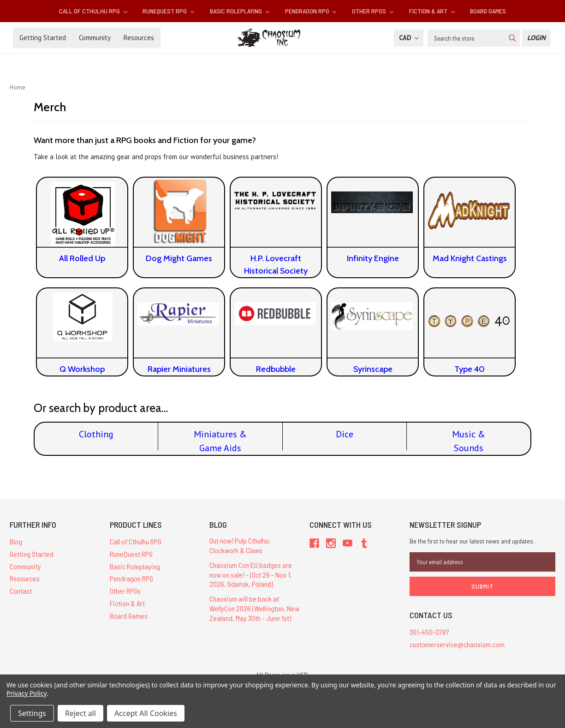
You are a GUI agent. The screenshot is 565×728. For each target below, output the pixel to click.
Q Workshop (82, 369)
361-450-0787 (429, 632)
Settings (32, 713)
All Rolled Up (82, 258)
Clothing (96, 434)
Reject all (80, 713)
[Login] (536, 38)
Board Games (488, 11)
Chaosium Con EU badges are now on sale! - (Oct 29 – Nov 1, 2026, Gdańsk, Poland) (251, 575)
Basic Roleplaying (240, 11)
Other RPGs (373, 11)
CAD (409, 38)
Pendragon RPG (311, 11)
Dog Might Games (179, 258)
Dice (345, 434)
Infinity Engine (373, 258)
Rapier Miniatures (179, 369)
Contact (21, 591)
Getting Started (43, 38)
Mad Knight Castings (470, 258)
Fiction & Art (432, 11)
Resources (139, 38)
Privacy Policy (27, 693)
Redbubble (276, 369)
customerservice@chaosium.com (457, 644)
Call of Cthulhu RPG (93, 11)
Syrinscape (373, 369)
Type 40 (470, 369)
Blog (16, 541)
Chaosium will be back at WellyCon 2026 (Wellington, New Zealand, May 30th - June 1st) (254, 608)
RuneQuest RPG (168, 11)
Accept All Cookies (146, 713)
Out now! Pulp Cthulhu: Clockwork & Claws (240, 545)
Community (95, 38)
